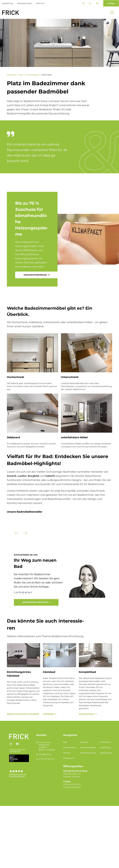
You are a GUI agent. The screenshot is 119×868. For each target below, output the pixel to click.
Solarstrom (105, 790)
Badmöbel (47, 75)
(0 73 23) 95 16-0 (90, 3)
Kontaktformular (88, 800)
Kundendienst (70, 795)
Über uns (40, 3)
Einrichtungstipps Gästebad (23, 762)
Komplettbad (32, 75)
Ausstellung (7, 3)
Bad (21, 75)
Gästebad (49, 720)
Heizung (84, 790)
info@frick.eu (97, 3)
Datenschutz (106, 800)
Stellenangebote (88, 795)
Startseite (12, 75)
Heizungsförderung (35, 275)
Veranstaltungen (24, 3)
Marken (67, 800)
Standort (83, 3)
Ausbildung (105, 795)
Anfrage (111, 3)
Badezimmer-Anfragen (35, 650)
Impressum (69, 806)
